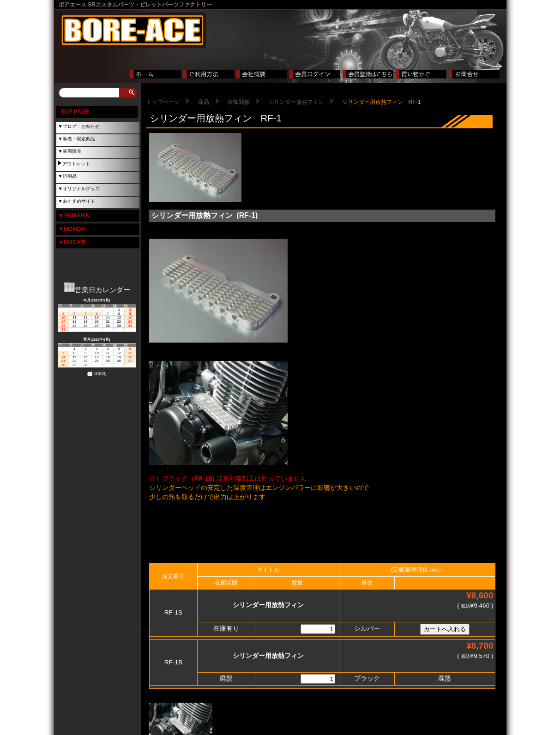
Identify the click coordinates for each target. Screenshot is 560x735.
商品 (204, 102)
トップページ (163, 102)
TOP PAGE (75, 112)
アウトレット (76, 164)
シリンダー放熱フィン (296, 102)
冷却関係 (239, 102)
